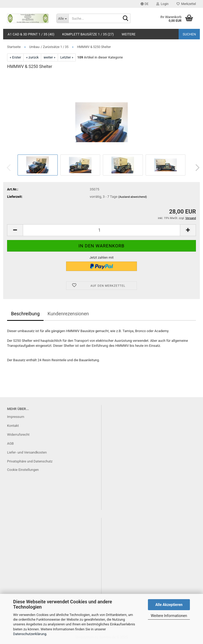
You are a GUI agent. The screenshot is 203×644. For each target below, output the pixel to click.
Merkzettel (186, 4)
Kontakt (13, 426)
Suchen (189, 34)
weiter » (49, 57)
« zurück (32, 57)
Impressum (16, 417)
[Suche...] (62, 18)
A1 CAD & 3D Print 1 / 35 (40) (31, 34)
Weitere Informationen (169, 616)
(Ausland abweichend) (133, 197)
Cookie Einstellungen (23, 470)
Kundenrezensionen (68, 314)
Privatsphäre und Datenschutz (30, 461)
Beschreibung (25, 314)
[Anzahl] (101, 230)
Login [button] (162, 4)
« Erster (15, 57)
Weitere (129, 34)
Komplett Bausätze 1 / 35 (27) (88, 34)
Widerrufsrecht (18, 435)
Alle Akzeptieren (169, 605)
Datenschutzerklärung (30, 634)
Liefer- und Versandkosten (27, 452)
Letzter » (67, 57)
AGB (10, 443)
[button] (145, 4)
